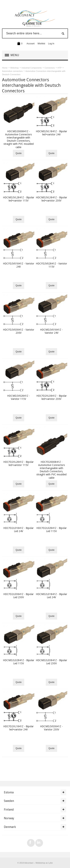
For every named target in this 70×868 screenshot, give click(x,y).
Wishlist (41, 44)
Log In (51, 44)
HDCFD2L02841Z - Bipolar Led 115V (52, 530)
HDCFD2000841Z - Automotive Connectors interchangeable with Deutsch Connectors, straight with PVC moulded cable (51, 470)
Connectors (50, 68)
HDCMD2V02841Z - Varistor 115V (19, 397)
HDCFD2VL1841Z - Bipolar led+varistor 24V (18, 728)
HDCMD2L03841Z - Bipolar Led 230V (51, 662)
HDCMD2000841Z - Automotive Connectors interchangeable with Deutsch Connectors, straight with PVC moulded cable (19, 139)
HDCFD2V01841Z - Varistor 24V (19, 265)
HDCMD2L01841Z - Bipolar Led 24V (51, 596)
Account (31, 44)
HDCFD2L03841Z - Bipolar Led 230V (18, 596)
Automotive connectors (12, 71)
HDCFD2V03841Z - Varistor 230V (19, 331)
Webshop (15, 68)
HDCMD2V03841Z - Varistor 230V (51, 728)
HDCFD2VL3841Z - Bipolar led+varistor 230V (52, 397)
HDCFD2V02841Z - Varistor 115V (51, 265)
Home (5, 68)
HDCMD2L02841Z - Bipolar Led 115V (19, 662)
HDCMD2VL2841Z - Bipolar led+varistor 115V (19, 199)
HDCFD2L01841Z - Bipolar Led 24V (18, 530)
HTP (60, 68)
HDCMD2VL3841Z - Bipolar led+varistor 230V (51, 199)
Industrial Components (32, 68)
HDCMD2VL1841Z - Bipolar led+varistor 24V (51, 133)
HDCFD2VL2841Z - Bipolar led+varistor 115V (18, 463)
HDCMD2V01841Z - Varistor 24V (51, 331)
